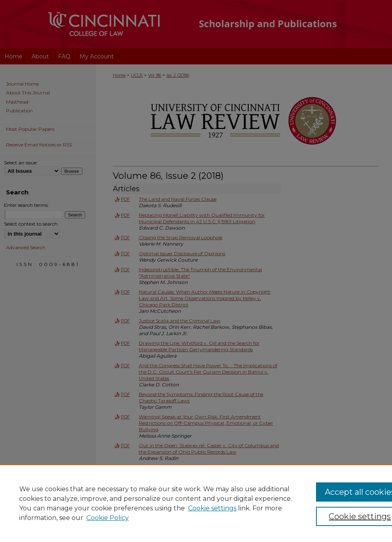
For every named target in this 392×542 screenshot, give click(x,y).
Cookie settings (212, 508)
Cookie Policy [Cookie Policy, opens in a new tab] (108, 518)
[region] (196, 503)
